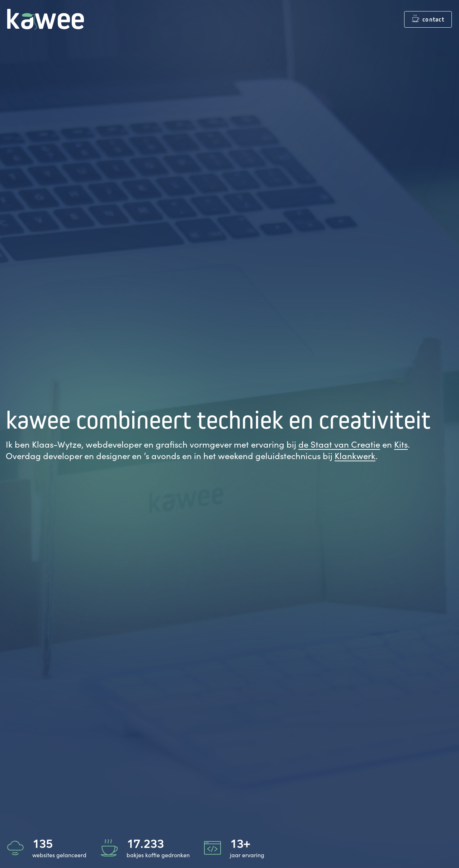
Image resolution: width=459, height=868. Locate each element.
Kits (401, 444)
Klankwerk (355, 456)
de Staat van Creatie (339, 444)
